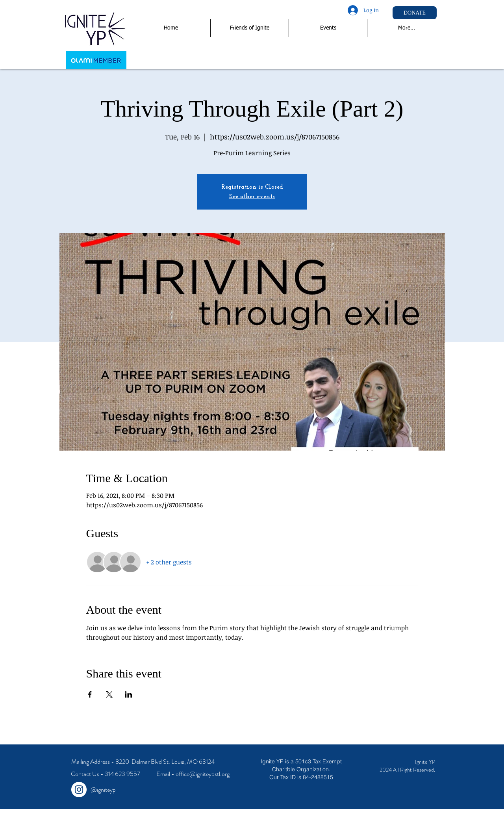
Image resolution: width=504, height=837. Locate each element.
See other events (252, 197)
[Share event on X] (109, 694)
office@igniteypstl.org (203, 774)
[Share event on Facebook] (90, 694)
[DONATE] (415, 13)
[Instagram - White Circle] (79, 790)
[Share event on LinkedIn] (129, 694)
